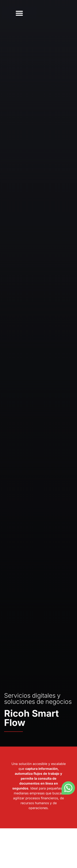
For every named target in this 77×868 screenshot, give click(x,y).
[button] (19, 13)
